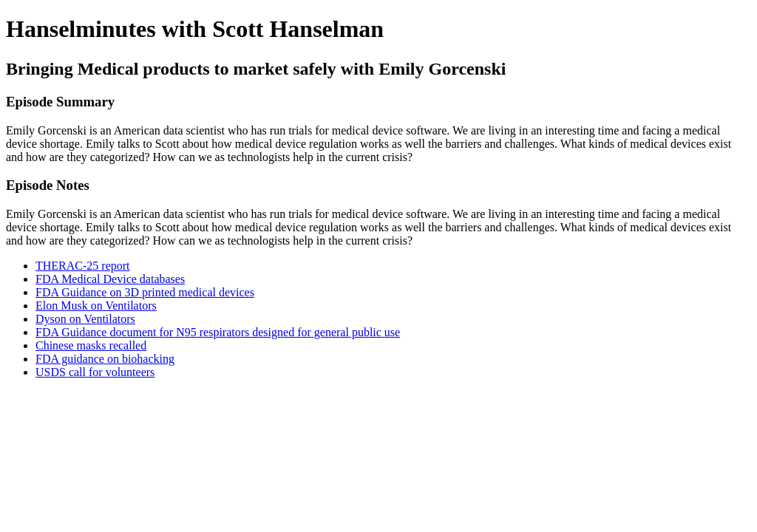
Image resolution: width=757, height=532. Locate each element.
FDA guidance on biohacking (105, 359)
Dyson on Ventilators (85, 319)
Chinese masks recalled (91, 345)
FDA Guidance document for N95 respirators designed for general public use (218, 332)
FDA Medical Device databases (110, 279)
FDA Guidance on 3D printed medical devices (145, 292)
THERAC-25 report (83, 266)
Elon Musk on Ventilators (96, 306)
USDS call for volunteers (95, 372)
